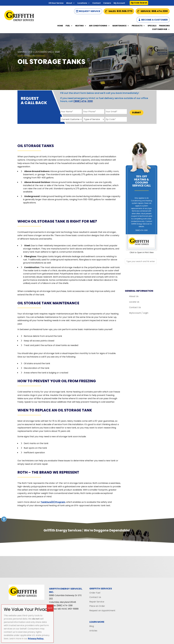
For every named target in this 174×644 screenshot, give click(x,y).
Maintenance (119, 26)
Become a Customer (155, 20)
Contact (97, 3)
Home (60, 26)
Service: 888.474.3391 (154, 11)
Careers (107, 3)
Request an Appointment (102, 611)
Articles (93, 631)
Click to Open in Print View (142, 252)
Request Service (90, 11)
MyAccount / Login (139, 313)
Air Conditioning (98, 26)
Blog (92, 626)
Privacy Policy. (36, 639)
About (69, 3)
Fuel (68, 26)
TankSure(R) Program (53, 502)
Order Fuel (95, 593)
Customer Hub (160, 29)
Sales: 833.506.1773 (120, 11)
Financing (164, 26)
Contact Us (135, 307)
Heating (79, 26)
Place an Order (97, 606)
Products (137, 26)
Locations (82, 3)
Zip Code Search (139, 3)
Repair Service (97, 602)
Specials (152, 26)
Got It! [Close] (50, 608)
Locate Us (134, 302)
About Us (134, 296)
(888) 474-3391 (83, 101)
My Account (119, 3)
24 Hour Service (56, 3)
